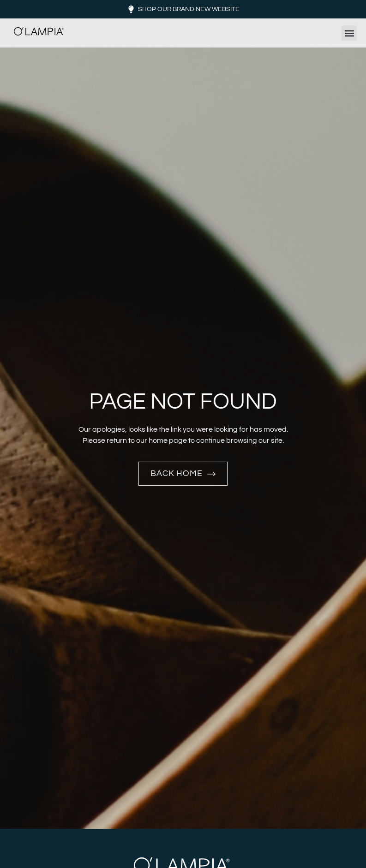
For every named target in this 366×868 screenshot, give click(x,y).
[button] (349, 33)
